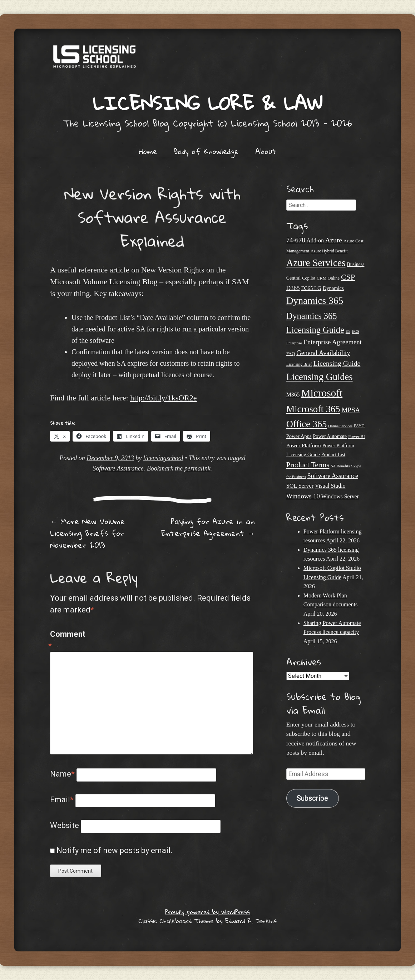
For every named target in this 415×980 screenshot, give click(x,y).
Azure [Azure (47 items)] (334, 240)
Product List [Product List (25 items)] (334, 455)
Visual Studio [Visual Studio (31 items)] (330, 486)
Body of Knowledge (206, 151)
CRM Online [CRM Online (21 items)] (328, 278)
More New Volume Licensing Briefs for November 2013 (87, 533)
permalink (197, 468)
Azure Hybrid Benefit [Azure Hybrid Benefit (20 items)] (329, 251)
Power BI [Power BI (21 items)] (357, 437)
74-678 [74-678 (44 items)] (296, 240)
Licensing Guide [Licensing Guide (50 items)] (337, 363)
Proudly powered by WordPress (207, 912)
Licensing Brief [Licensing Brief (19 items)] (299, 364)
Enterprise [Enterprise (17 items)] (294, 343)
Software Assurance (118, 468)
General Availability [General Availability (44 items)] (323, 353)
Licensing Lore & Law (208, 103)
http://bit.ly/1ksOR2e (163, 398)
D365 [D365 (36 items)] (293, 288)
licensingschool (163, 458)
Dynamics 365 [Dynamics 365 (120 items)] (315, 301)
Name (62, 774)
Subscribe (312, 798)
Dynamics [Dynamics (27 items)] (333, 288)
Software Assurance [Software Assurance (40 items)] (333, 476)
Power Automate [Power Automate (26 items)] (330, 436)
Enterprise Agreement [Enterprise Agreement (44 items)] (333, 342)
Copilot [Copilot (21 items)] (309, 278)
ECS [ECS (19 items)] (355, 331)
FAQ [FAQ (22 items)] (291, 354)
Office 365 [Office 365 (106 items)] (307, 424)
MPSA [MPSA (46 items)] (351, 410)
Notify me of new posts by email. (115, 850)
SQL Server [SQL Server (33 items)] (300, 486)
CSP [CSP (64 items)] (348, 277)
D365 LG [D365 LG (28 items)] (311, 288)
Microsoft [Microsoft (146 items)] (322, 393)
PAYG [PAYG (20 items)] (359, 426)
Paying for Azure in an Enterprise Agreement (208, 527)
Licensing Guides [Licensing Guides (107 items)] (320, 377)
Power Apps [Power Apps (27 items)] (299, 436)
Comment (65, 641)
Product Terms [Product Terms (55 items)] (308, 465)
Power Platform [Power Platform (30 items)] (304, 445)
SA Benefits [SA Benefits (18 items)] (340, 466)
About (266, 151)
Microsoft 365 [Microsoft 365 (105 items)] (313, 409)
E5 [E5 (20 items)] (348, 331)
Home (148, 151)
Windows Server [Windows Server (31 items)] (340, 496)
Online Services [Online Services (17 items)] (340, 426)
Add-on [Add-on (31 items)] (315, 240)
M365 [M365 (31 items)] (293, 395)
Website (65, 825)
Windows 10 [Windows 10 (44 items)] (303, 496)
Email (62, 800)
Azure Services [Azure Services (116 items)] (316, 263)
